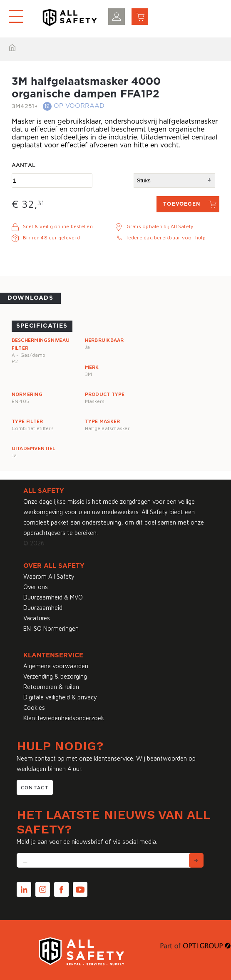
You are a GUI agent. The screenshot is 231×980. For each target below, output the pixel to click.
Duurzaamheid (43, 608)
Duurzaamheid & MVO (53, 597)
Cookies (34, 708)
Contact (35, 787)
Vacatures (37, 618)
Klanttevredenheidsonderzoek (64, 718)
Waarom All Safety (49, 576)
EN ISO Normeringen (51, 628)
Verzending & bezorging (55, 676)
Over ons (36, 587)
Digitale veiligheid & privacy (60, 697)
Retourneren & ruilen (51, 687)
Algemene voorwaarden (56, 666)
